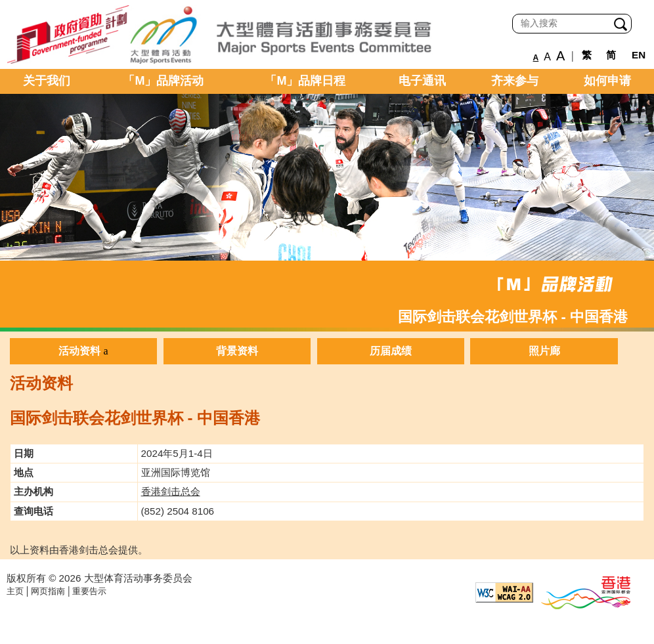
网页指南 (48, 591)
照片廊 (544, 351)
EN (639, 55)
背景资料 (237, 351)
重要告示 (89, 591)
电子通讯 (422, 81)
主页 (15, 591)
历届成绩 (391, 351)
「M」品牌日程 (305, 81)
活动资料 (79, 351)
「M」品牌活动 (163, 81)
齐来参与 (515, 81)
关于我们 (47, 81)
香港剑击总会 (171, 491)
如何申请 (607, 81)
